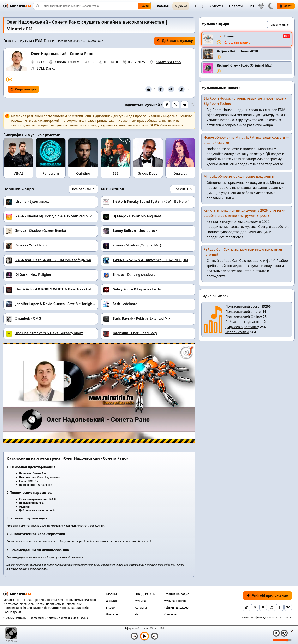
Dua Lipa (180, 173)
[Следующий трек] (155, 636)
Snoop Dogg (148, 173)
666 (116, 173)
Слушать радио (237, 42)
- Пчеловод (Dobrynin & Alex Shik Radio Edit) (55, 216)
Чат (251, 6)
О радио (112, 601)
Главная (162, 6)
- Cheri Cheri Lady (135, 333)
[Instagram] (272, 607)
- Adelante (125, 304)
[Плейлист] (284, 633)
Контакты (171, 614)
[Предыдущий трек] (134, 636)
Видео (110, 608)
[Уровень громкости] (282, 640)
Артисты (216, 6)
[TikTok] (246, 607)
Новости (236, 6)
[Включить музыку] (144, 636)
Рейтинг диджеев (176, 608)
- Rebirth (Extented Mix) (142, 318)
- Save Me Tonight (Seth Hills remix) (68, 304)
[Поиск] (92, 6)
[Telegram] (255, 607)
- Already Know (49, 333)
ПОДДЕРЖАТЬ (145, 594)
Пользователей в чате (243, 312)
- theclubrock (135, 231)
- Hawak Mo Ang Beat (137, 216)
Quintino (83, 173)
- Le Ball (138, 289)
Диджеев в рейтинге (242, 327)
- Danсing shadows (134, 275)
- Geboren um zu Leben (68, 289)
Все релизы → (83, 189)
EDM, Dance (44, 41)
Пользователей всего (242, 306)
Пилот (229, 36)
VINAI (18, 173)
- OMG (28, 318)
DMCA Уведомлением (166, 125)
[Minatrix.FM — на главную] (17, 6)
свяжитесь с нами (82, 125)
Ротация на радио (177, 594)
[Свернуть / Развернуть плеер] (290, 632)
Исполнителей (237, 332)
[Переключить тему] (271, 6)
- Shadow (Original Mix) (137, 245)
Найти (144, 6)
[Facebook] (280, 607)
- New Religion (33, 275)
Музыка (181, 6)
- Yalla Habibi (31, 245)
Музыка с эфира (175, 601)
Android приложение (267, 595)
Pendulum (51, 173)
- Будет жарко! (33, 201)
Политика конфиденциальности (258, 617)
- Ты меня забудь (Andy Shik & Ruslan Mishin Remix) (78, 260)
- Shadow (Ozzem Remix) (41, 231)
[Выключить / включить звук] (276, 633)
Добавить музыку (175, 41)
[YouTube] (263, 607)
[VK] (288, 607)
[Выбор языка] (261, 6)
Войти (286, 6)
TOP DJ (198, 6)
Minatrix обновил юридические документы (239, 176)
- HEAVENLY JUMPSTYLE (156, 260)
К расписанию (279, 25)
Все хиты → (183, 189)
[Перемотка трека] (104, 80)
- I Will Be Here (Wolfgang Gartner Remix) (171, 201)
